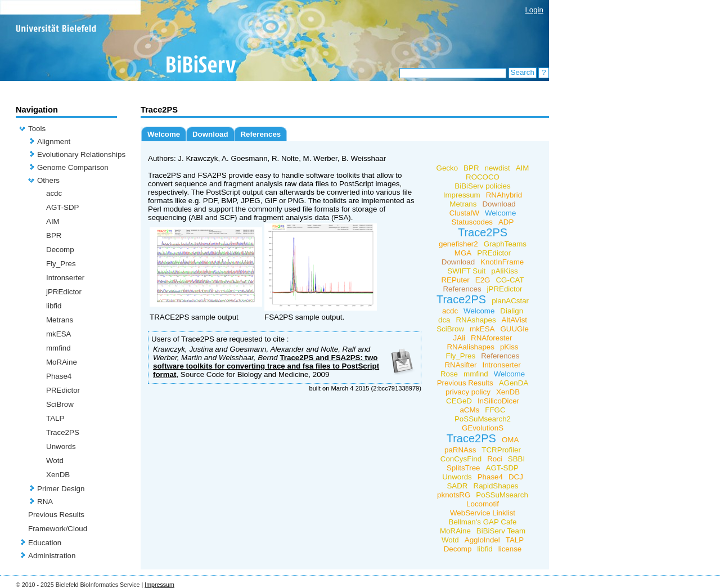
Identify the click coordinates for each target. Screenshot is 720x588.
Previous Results (56, 515)
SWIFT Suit (466, 271)
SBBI (516, 459)
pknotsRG (454, 495)
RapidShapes (496, 486)
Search (523, 72)
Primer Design (61, 489)
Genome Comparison (73, 167)
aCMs (469, 410)
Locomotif (483, 504)
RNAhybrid (504, 195)
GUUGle (514, 329)
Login (534, 10)
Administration (52, 556)
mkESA (58, 334)
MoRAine (62, 362)
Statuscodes (472, 222)
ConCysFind (461, 459)
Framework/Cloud (58, 529)
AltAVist (514, 320)
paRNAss (460, 450)
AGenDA (514, 383)
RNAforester (491, 338)
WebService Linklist (483, 513)
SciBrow (60, 404)
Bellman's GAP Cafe (483, 522)
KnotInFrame (502, 262)
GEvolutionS (483, 428)
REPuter (455, 280)
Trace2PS (63, 432)
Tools (37, 129)
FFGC (495, 410)
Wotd (55, 461)
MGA (463, 253)
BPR (54, 235)
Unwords (61, 446)
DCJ (516, 477)
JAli (459, 338)
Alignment (54, 142)
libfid (54, 306)
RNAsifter (460, 365)
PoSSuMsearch (502, 495)
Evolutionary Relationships (81, 154)
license (510, 549)
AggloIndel (482, 540)
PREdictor (63, 390)
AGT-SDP (63, 207)
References (260, 134)
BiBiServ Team (501, 531)
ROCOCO (483, 177)
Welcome (164, 134)
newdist (498, 168)
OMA (510, 440)
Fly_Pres (61, 264)
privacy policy (468, 392)
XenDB (58, 475)
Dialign (512, 311)
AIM (53, 221)
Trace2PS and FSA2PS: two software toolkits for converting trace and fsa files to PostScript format (266, 366)
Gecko (447, 168)
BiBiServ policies (482, 186)
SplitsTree (463, 468)
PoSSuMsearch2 (483, 419)
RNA (45, 502)
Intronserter (65, 278)
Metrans (60, 320)
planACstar (510, 301)
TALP (55, 418)
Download (210, 134)
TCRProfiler (501, 450)
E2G (483, 280)
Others (48, 180)
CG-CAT (510, 280)
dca (444, 320)
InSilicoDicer (498, 401)
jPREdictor (64, 292)
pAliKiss (504, 271)
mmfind (58, 348)
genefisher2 (458, 244)
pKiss (509, 347)
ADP (506, 222)
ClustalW (464, 213)
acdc (54, 193)
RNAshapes (476, 320)
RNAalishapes (470, 347)
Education (45, 543)
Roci (495, 459)
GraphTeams (505, 244)
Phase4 (59, 376)
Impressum (462, 195)
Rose (449, 374)
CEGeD (459, 401)
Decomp (60, 250)
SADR (457, 486)
